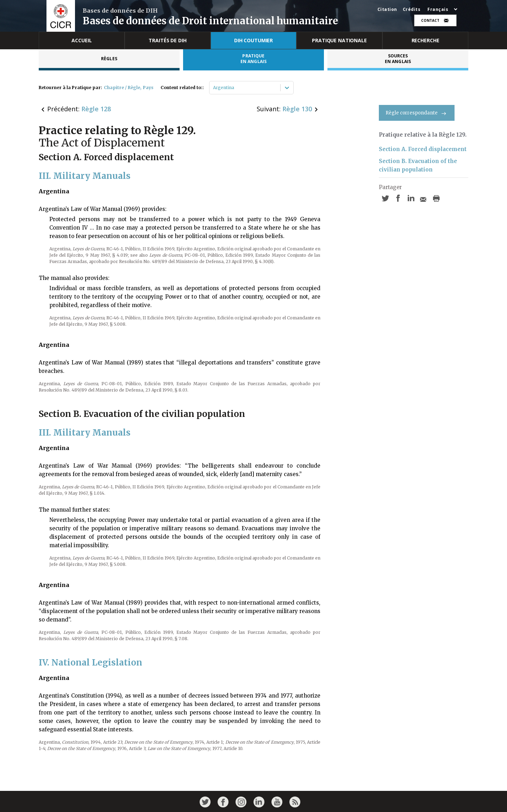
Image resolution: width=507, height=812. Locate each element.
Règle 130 (297, 109)
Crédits (412, 10)
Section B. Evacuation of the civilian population (418, 165)
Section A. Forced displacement (423, 149)
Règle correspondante (417, 113)
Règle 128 (96, 109)
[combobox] (214, 88)
